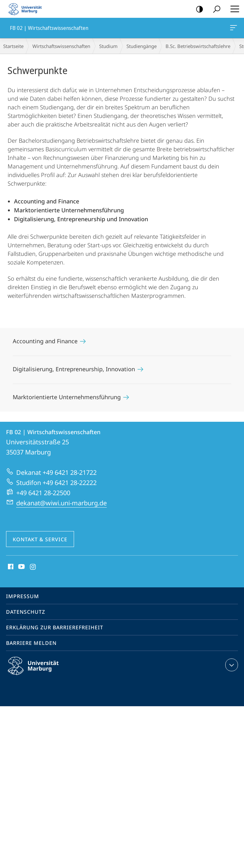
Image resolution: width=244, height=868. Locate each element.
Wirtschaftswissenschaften (61, 46)
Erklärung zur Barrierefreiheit (55, 627)
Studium (108, 46)
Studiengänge (142, 46)
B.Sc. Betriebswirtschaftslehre (198, 46)
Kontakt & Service (40, 539)
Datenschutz (26, 612)
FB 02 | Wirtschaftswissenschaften (233, 29)
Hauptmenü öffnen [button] (233, 9)
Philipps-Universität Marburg (39, 671)
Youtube (21, 567)
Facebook (10, 567)
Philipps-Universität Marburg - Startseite (27, 9)
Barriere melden (31, 643)
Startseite (13, 46)
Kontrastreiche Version (197, 9)
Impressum (23, 596)
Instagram (33, 567)
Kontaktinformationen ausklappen (231, 665)
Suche (215, 9)
